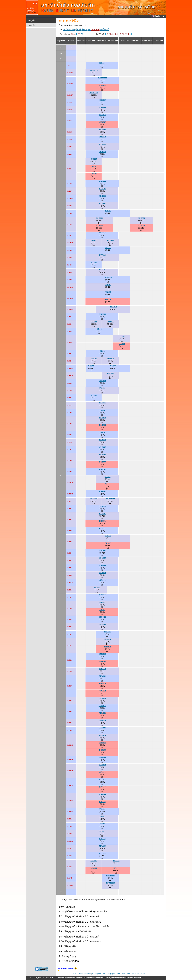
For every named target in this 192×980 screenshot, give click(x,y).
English (157, 16)
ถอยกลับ (32, 25)
